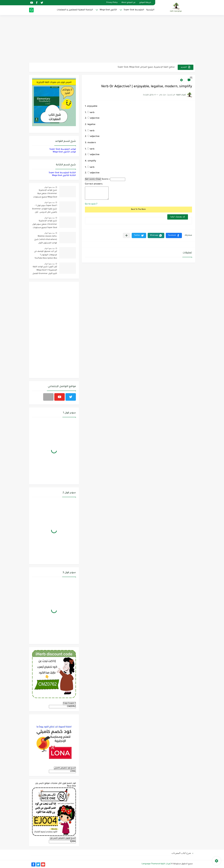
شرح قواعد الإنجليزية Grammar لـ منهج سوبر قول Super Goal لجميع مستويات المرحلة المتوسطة (45, 225)
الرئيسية (150, 10)
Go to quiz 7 (91, 204)
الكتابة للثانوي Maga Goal (64, 175)
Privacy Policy (112, 3)
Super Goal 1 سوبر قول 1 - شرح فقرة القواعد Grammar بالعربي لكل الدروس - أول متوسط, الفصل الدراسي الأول (45, 210)
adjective (93, 118)
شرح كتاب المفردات (181, 853)
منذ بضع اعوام (50, 187)
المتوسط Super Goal (134, 10)
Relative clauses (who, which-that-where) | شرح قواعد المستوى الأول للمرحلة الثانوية (46, 240)
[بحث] (31, 10)
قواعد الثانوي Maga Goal (64, 152)
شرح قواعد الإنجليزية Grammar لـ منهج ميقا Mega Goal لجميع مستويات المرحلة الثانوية (45, 194)
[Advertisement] (112, 39)
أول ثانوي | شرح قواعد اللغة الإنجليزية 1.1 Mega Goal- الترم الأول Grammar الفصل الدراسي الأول (45, 271)
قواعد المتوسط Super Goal (63, 149)
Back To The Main (138, 209)
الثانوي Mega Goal (108, 10)
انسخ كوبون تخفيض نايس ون (63, 838)
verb (91, 113)
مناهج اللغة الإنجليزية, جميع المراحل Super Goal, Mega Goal (146, 67)
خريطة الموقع (145, 3)
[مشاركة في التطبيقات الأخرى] (126, 235)
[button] (174, 235)
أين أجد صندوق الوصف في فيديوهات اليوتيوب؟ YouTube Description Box (46, 255)
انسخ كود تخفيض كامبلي (65, 768)
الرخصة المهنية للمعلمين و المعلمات (75, 10)
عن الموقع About (128, 3)
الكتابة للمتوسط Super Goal (62, 173)
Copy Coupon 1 (69, 703)
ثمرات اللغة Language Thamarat (156, 864)
